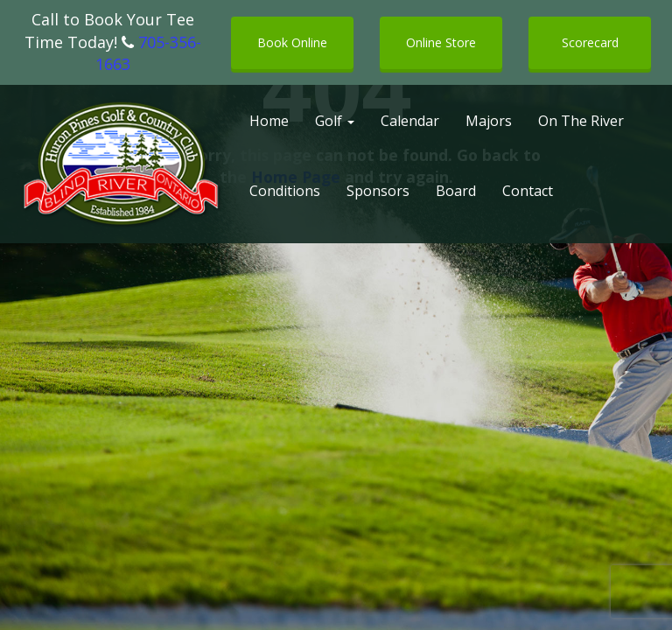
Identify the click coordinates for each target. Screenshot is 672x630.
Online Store (441, 42)
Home (269, 121)
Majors (489, 121)
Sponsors (378, 191)
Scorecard (590, 42)
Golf (335, 121)
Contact (528, 191)
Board (456, 191)
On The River (581, 121)
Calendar (410, 121)
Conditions (285, 191)
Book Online (292, 42)
